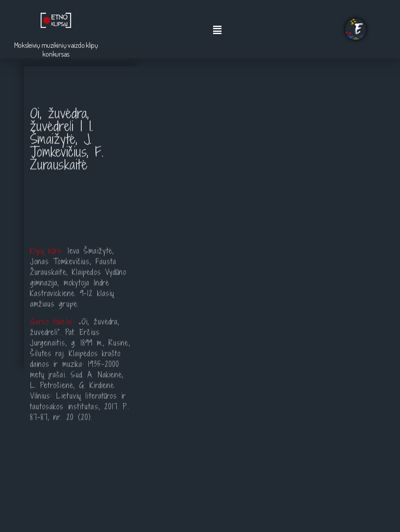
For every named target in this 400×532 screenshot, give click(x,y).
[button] (217, 30)
